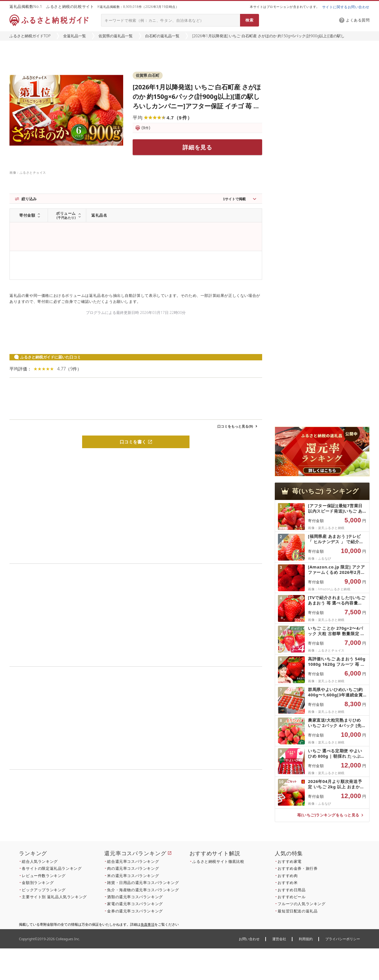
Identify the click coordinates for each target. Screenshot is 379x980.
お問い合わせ (249, 939)
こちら (176, 812)
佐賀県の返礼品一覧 (116, 36)
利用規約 (306, 939)
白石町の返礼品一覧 (162, 36)
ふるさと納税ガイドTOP (30, 36)
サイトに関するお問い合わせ (346, 7)
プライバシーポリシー (343, 939)
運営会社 (279, 939)
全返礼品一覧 (75, 36)
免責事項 (147, 924)
